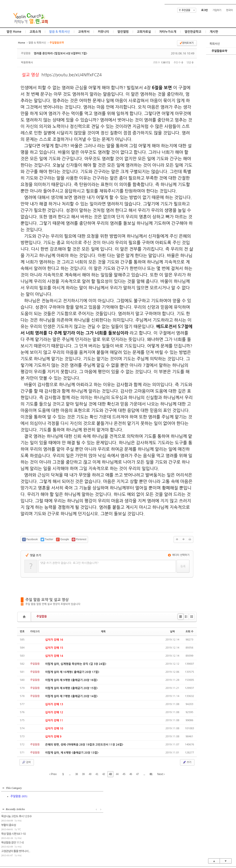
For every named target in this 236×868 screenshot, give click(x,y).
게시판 (214, 32)
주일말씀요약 (219, 51)
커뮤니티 (103, 32)
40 (90, 774)
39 (83, 774)
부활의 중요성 (57, 803)
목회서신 (215, 44)
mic (68, 798)
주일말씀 (42, 616)
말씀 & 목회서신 (59, 32)
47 (137, 774)
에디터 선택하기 (179, 555)
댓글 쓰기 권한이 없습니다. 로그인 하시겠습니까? (69, 563)
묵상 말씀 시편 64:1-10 (62, 812)
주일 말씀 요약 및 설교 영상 (47, 600)
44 (117, 774)
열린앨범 (123, 32)
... (70, 774)
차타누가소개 (168, 32)
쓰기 (187, 762)
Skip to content (118, 4)
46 (131, 774)
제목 (103, 632)
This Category (14, 787)
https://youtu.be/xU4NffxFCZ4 (72, 75)
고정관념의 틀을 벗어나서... (64, 829)
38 (76, 774)
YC (68, 807)
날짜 (173, 632)
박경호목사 (27, 63)
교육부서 (84, 32)
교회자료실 (144, 32)
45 (124, 774)
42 (104, 774)
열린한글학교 (193, 32)
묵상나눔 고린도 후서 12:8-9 (65, 794)
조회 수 (189, 632)
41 (97, 774)
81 (151, 774)
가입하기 (217, 10)
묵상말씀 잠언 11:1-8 (61, 820)
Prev (53, 774)
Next (161, 774)
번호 (22, 632)
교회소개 (35, 32)
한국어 (229, 10)
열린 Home (14, 32)
